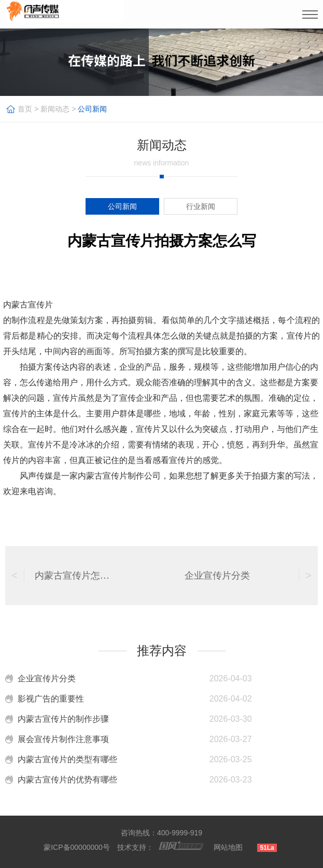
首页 (25, 109)
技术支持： (135, 847)
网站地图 (228, 847)
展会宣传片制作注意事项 (63, 739)
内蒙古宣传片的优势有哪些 (67, 780)
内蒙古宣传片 (28, 305)
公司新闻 (92, 109)
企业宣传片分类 (47, 678)
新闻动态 (55, 109)
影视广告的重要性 (51, 699)
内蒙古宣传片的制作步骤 (63, 719)
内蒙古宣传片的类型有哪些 (67, 759)
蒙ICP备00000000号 (77, 847)
